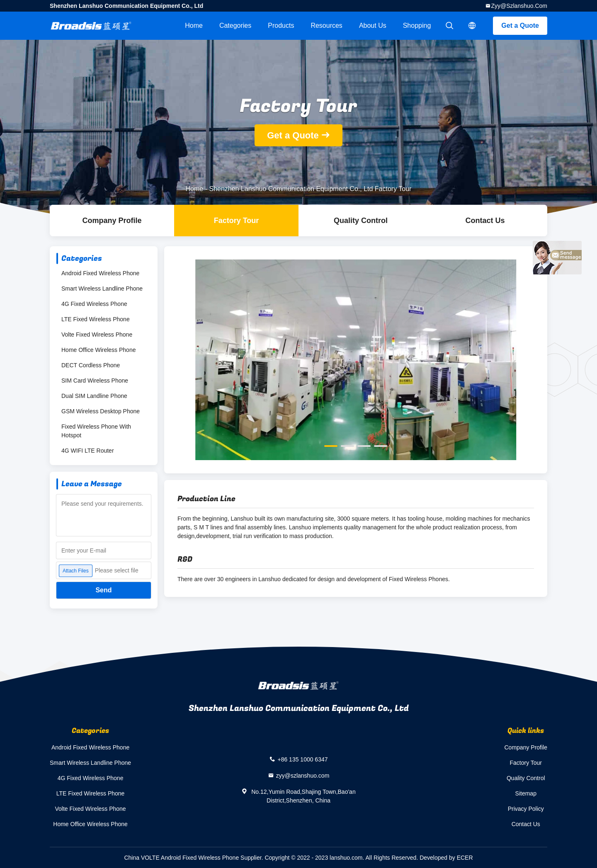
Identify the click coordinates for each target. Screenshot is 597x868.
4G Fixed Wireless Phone (94, 304)
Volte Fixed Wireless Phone (97, 335)
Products (281, 25)
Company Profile (526, 747)
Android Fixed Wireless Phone (100, 273)
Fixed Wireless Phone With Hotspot (96, 431)
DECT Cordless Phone (91, 365)
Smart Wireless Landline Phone (102, 289)
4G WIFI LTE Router (88, 451)
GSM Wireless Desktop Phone (101, 411)
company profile (112, 221)
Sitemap (526, 793)
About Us (373, 25)
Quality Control (361, 221)
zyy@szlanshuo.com (519, 6)
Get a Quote (520, 25)
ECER (465, 858)
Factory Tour (237, 221)
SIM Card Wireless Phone (95, 381)
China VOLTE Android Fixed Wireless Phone (181, 858)
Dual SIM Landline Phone (94, 396)
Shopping (417, 25)
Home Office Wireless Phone (98, 350)
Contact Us (485, 221)
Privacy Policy (526, 809)
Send (103, 590)
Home (194, 25)
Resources (326, 25)
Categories (235, 25)
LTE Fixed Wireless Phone (96, 319)
